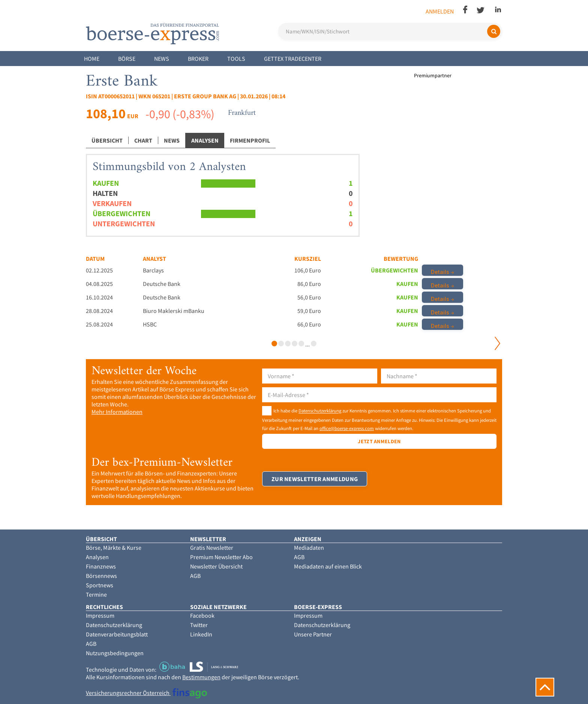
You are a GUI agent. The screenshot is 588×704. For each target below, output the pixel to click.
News (162, 59)
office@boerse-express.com (347, 428)
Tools (236, 59)
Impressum (100, 615)
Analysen (205, 140)
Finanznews (101, 566)
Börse (127, 59)
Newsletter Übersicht (216, 566)
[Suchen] (494, 31)
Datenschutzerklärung (320, 411)
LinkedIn (201, 634)
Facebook (202, 615)
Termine (96, 594)
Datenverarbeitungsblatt (117, 634)
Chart (143, 140)
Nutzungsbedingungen (115, 653)
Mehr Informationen (117, 412)
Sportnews (100, 585)
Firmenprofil (250, 140)
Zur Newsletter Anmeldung (315, 479)
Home (92, 59)
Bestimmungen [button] (201, 677)
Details (440, 272)
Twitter (199, 625)
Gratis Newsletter (212, 548)
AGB (195, 576)
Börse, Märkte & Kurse (114, 548)
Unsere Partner (313, 634)
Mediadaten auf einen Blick (328, 566)
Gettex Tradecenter (293, 59)
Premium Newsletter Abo (221, 557)
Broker (198, 59)
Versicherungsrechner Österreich (146, 693)
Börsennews (101, 576)
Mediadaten (309, 548)
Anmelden (440, 11)
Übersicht (107, 140)
